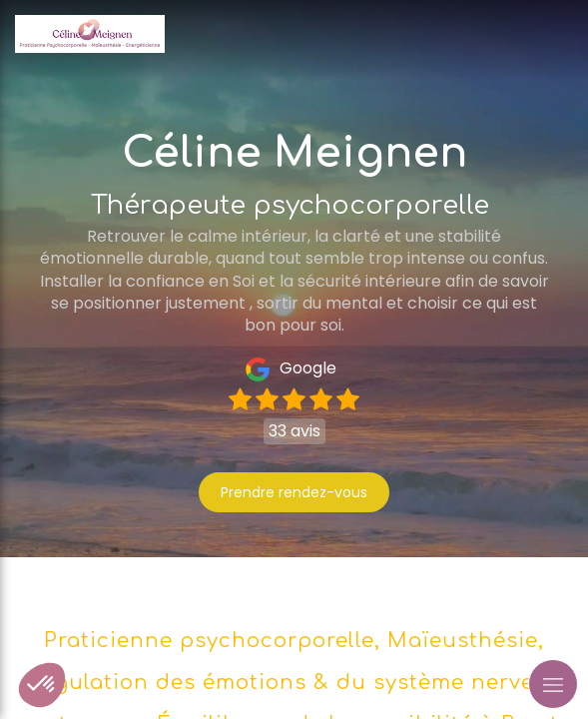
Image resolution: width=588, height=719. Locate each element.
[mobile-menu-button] (553, 684)
